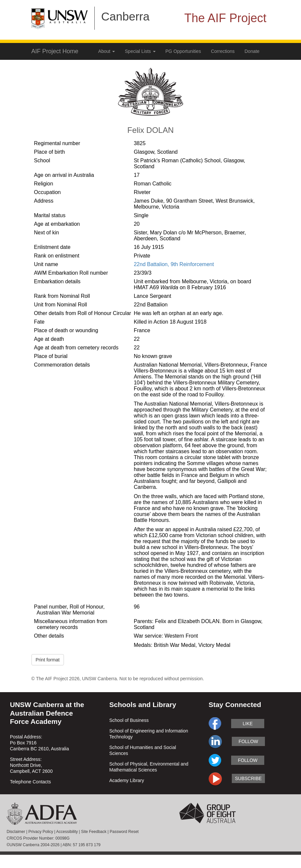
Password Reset (124, 832)
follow (248, 741)
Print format (48, 660)
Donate (252, 51)
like (248, 724)
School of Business (129, 720)
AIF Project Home (55, 51)
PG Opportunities (183, 51)
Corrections (223, 51)
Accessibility (67, 832)
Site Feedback (94, 832)
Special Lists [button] (140, 51)
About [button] (107, 51)
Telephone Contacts (30, 782)
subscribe (248, 778)
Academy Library (127, 780)
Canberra (125, 16)
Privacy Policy (41, 832)
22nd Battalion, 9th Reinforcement (174, 264)
